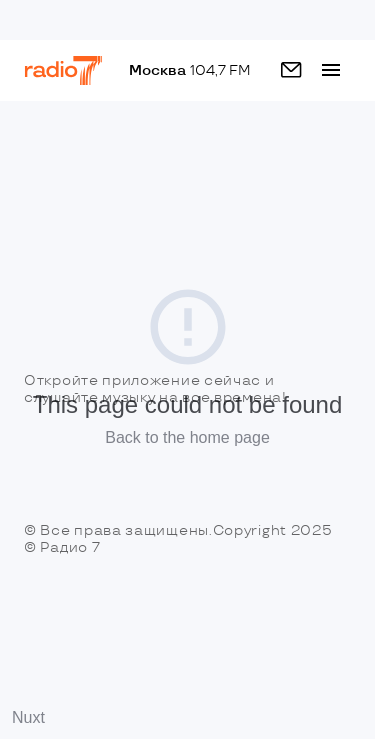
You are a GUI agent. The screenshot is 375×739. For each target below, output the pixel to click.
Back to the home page (187, 437)
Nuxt (28, 717)
